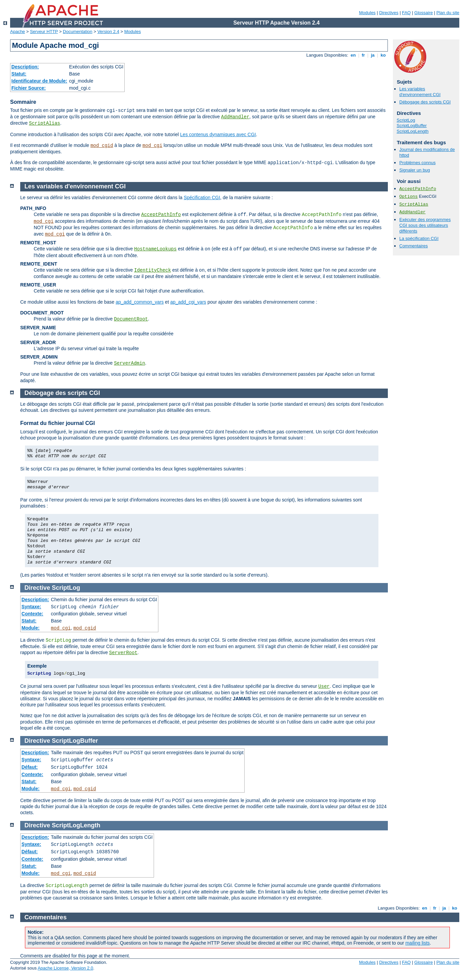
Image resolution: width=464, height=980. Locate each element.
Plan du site (448, 13)
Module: (31, 628)
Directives (389, 13)
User (324, 686)
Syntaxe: (31, 607)
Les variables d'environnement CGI (420, 92)
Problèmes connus (417, 163)
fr (363, 55)
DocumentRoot (131, 319)
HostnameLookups (155, 249)
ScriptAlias (44, 123)
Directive (37, 588)
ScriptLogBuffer (412, 126)
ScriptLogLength (413, 131)
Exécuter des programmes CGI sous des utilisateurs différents (425, 225)
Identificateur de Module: (39, 81)
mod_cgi (152, 146)
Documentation (78, 32)
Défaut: (30, 767)
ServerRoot (123, 653)
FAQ (406, 13)
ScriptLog (406, 120)
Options (409, 197)
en (353, 55)
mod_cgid (102, 146)
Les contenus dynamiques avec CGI (218, 134)
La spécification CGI (419, 238)
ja (373, 55)
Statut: (19, 74)
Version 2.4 (108, 32)
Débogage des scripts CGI (425, 102)
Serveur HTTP (44, 32)
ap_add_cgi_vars (188, 302)
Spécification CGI (202, 197)
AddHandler (235, 117)
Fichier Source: (29, 88)
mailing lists (417, 943)
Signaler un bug (415, 170)
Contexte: (33, 614)
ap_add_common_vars (140, 302)
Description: (25, 67)
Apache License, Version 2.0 (66, 968)
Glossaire (424, 13)
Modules (367, 13)
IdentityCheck (152, 270)
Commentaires (414, 246)
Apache (18, 32)
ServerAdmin (129, 363)
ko (383, 55)
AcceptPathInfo (418, 189)
